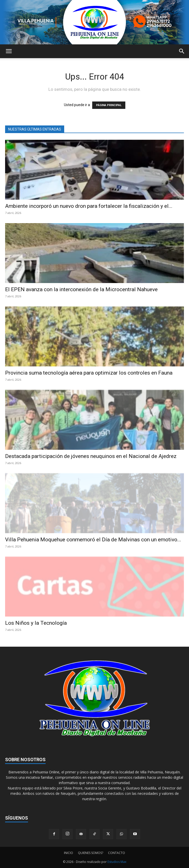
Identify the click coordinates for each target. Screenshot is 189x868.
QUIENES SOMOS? (91, 853)
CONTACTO (117, 853)
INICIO (69, 853)
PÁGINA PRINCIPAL (109, 105)
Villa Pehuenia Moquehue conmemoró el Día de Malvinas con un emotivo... (93, 540)
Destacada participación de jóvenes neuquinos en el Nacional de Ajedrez (91, 456)
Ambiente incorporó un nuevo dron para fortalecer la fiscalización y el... (89, 206)
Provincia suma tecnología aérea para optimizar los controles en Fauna (89, 373)
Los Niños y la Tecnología (36, 623)
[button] (9, 51)
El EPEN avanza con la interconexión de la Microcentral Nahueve (81, 289)
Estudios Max (117, 862)
